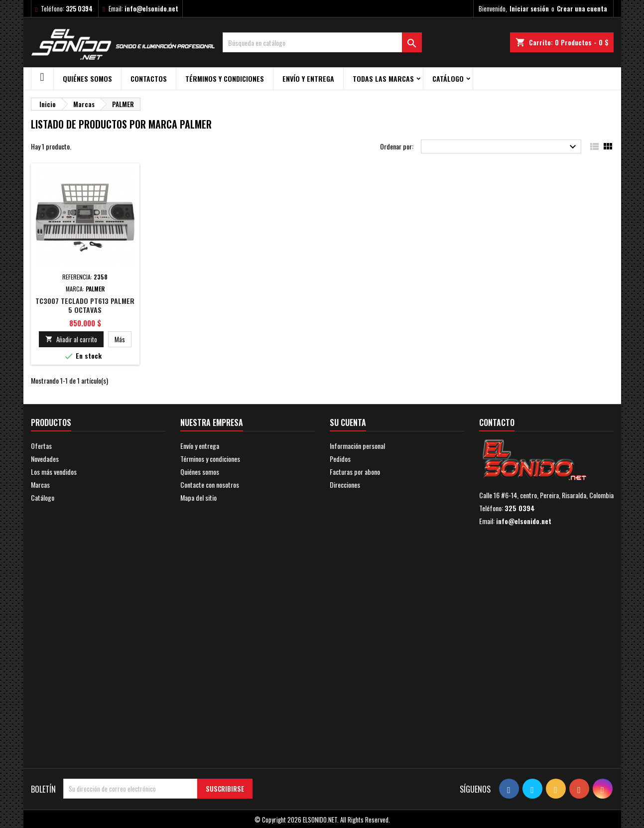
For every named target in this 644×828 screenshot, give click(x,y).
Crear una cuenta (582, 8)
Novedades (45, 459)
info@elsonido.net (151, 8)
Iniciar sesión (529, 8)
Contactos (149, 78)
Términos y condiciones (225, 78)
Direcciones (345, 484)
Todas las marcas (383, 78)
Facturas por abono (355, 472)
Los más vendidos (54, 472)
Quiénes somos (87, 78)
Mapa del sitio (198, 497)
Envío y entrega (308, 78)
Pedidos (340, 459)
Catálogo (448, 78)
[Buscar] (322, 42)
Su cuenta (348, 422)
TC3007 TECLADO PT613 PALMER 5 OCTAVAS (85, 305)
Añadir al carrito (71, 339)
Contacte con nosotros (210, 484)
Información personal (357, 446)
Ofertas (41, 446)
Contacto (497, 422)
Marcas (40, 484)
